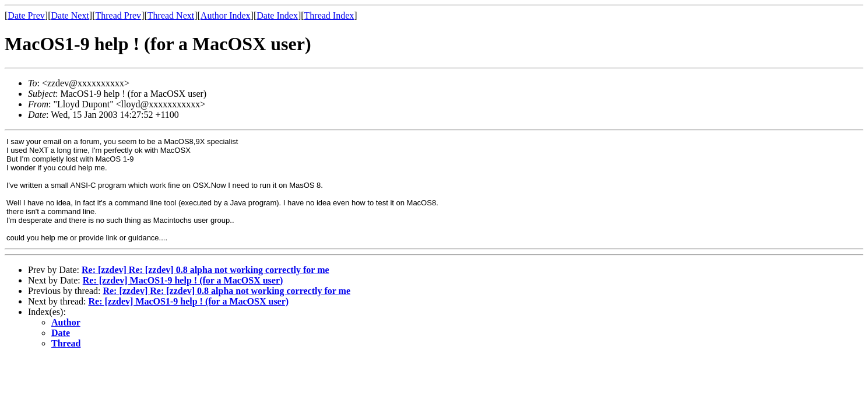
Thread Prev (118, 15)
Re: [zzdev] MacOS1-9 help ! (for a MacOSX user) (183, 280)
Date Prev (26, 15)
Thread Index (329, 15)
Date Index (277, 15)
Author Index (226, 15)
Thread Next (171, 15)
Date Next (70, 15)
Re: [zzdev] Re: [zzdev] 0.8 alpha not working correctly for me (205, 270)
